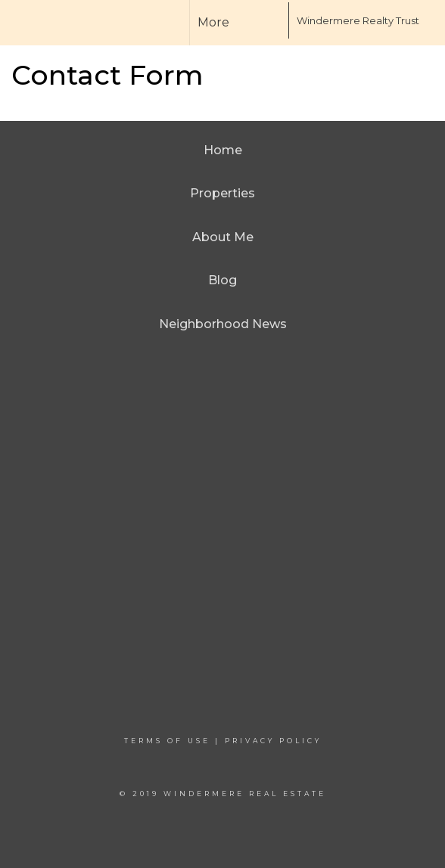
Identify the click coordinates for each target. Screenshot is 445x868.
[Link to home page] (259, 20)
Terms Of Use (167, 741)
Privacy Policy (273, 741)
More (213, 22)
